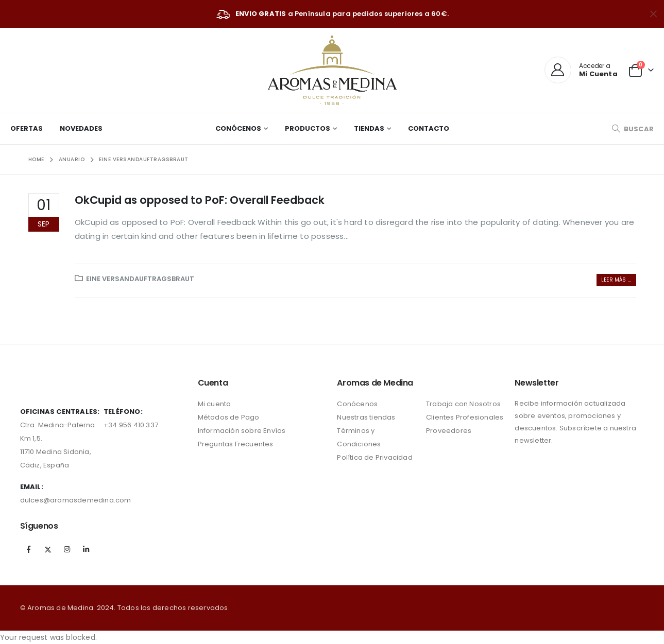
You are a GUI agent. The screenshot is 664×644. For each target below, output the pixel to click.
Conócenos (238, 128)
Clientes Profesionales (465, 417)
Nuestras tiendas (366, 417)
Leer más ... (616, 280)
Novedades (81, 128)
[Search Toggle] (633, 129)
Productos (308, 128)
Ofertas (27, 128)
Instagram (67, 549)
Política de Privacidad (374, 457)
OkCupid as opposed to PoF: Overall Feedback (200, 200)
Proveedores (449, 431)
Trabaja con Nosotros (463, 404)
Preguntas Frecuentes (236, 444)
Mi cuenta (215, 404)
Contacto (429, 128)
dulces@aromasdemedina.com (76, 500)
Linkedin (86, 549)
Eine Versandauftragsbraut (140, 279)
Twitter (48, 549)
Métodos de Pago (229, 417)
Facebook (29, 549)
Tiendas (369, 128)
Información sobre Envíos (242, 431)
